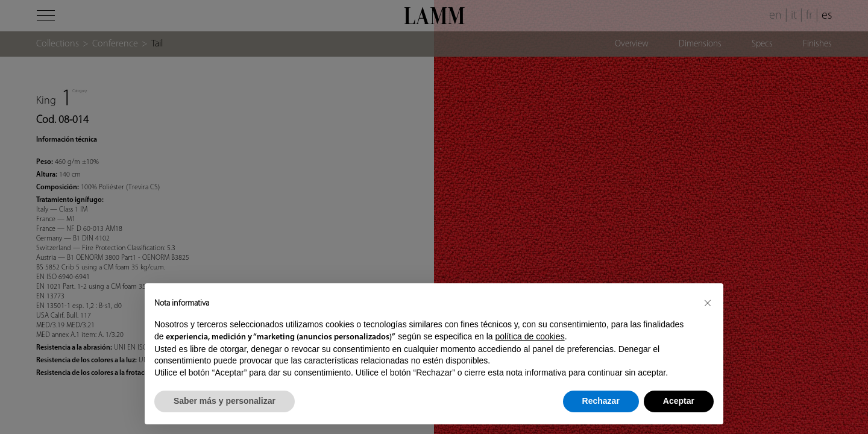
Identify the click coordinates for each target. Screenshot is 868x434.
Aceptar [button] (679, 401)
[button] (708, 303)
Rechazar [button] (601, 401)
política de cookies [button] (530, 336)
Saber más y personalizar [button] (225, 401)
